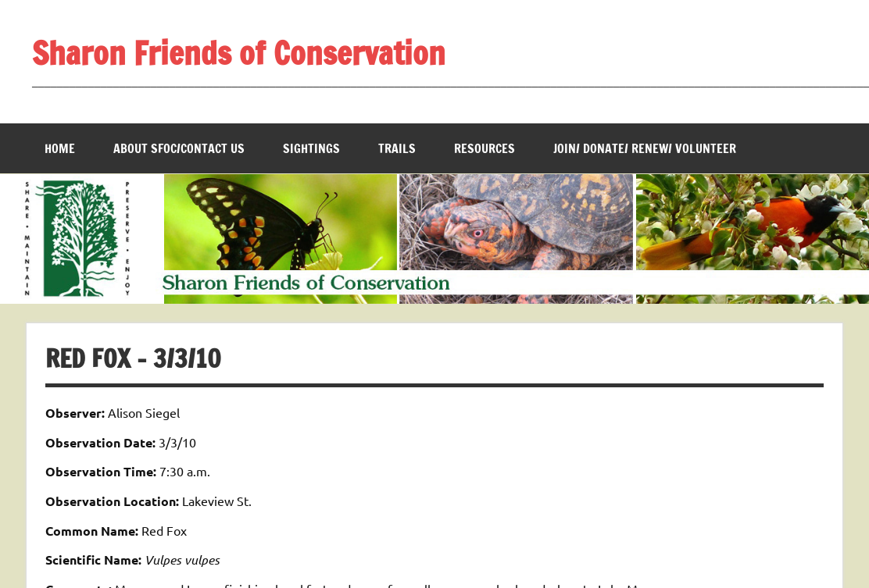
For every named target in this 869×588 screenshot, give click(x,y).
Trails (397, 148)
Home (60, 148)
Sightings (311, 148)
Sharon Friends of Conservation (239, 53)
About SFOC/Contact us (179, 148)
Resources (485, 148)
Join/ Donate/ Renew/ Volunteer (645, 148)
